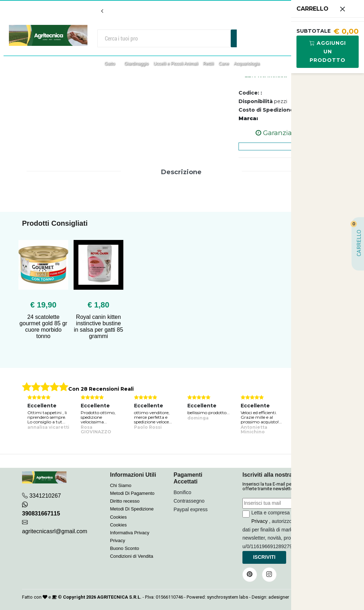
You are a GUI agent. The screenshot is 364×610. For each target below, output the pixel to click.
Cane (224, 64)
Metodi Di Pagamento (132, 493)
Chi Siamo (121, 485)
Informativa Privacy (130, 533)
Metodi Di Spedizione (132, 509)
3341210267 (45, 496)
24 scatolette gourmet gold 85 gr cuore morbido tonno (43, 327)
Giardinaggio (136, 64)
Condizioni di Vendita (131, 556)
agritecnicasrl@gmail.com (55, 531)
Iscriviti (264, 557)
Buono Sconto (124, 548)
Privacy (117, 541)
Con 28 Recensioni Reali (101, 389)
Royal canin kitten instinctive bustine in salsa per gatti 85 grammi (99, 327)
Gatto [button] (110, 64)
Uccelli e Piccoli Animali (175, 64)
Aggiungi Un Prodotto (328, 52)
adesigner (279, 597)
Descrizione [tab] (181, 172)
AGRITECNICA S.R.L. (119, 597)
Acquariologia (247, 64)
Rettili (208, 64)
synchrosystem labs (227, 597)
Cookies (118, 517)
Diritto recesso (125, 501)
